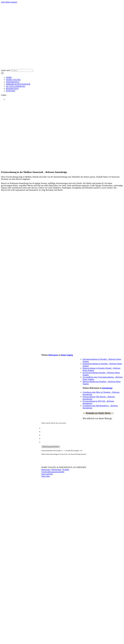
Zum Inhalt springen (9, 2)
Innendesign (107, 388)
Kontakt (66, 470)
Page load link (47, 474)
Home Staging (67, 355)
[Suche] (2, 73)
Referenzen (53, 355)
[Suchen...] (22, 70)
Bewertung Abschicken (51, 447)
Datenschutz (56, 470)
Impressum (46, 470)
